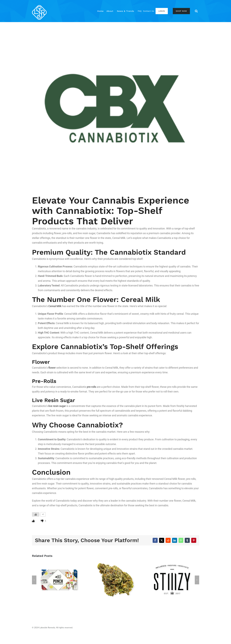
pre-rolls (91, 387)
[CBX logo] (116, 107)
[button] (196, 11)
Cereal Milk (55, 306)
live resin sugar (57, 406)
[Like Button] (36, 514)
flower (52, 368)
